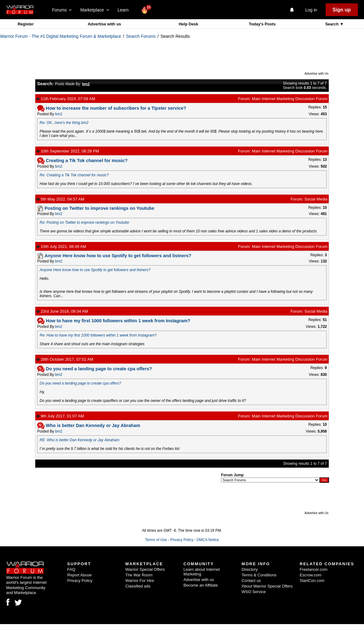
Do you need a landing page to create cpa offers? (80, 383)
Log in (311, 10)
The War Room (139, 575)
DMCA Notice (208, 540)
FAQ (71, 569)
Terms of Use (156, 540)
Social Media (316, 199)
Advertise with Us (316, 74)
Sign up (342, 10)
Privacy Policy (182, 540)
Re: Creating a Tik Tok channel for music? (74, 175)
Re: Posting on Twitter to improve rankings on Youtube (84, 222)
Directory (250, 569)
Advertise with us (104, 24)
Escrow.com (310, 575)
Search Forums (141, 36)
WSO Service (254, 592)
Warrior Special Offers (145, 569)
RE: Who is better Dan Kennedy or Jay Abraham (80, 440)
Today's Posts (262, 24)
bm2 (59, 114)
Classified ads (138, 586)
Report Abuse (79, 575)
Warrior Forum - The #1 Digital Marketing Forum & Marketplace (61, 36)
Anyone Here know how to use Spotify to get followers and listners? (95, 270)
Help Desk (188, 24)
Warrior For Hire (140, 581)
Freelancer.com (314, 569)
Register (26, 24)
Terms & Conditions (259, 575)
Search (333, 24)
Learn (125, 10)
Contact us (251, 581)
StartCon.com (312, 581)
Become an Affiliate (201, 585)
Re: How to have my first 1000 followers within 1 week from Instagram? (98, 335)
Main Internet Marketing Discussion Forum (290, 99)
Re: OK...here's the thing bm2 (64, 123)
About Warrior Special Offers (267, 586)
